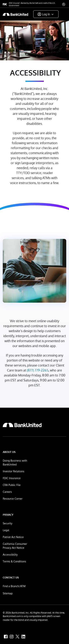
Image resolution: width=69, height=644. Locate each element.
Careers (7, 492)
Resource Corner (13, 499)
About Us (9, 452)
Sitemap (8, 593)
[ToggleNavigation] (62, 14)
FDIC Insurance (12, 478)
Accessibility (10, 555)
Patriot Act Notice (13, 537)
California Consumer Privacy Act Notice (15, 546)
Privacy (8, 515)
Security (8, 523)
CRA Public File (12, 485)
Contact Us (11, 577)
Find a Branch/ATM (14, 586)
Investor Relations (14, 471)
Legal (6, 530)
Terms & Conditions (14, 561)
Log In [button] (46, 14)
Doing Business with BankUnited (15, 463)
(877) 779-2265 (38, 370)
